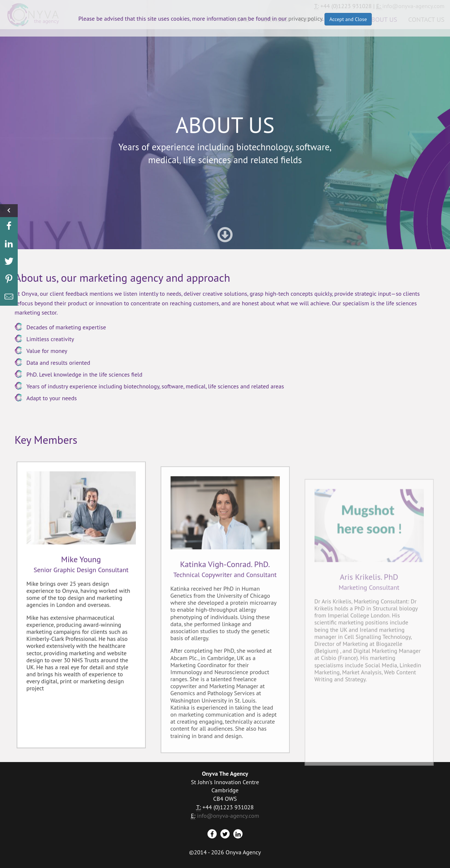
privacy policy (305, 18)
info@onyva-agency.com (228, 816)
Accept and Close (348, 19)
